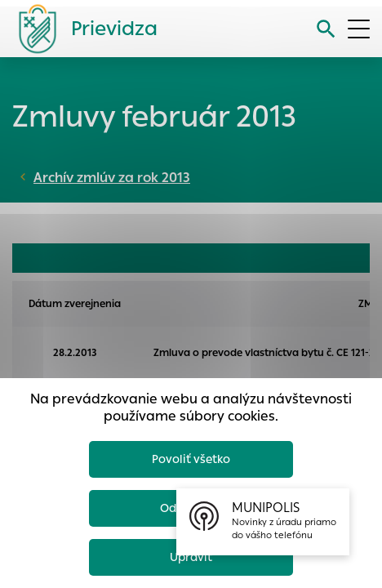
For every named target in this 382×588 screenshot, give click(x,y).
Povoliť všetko (191, 459)
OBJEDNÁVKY (60, 258)
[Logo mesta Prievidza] (82, 29)
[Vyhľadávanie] (326, 29)
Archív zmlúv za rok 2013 (112, 178)
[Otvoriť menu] (359, 29)
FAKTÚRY (240, 258)
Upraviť (191, 557)
